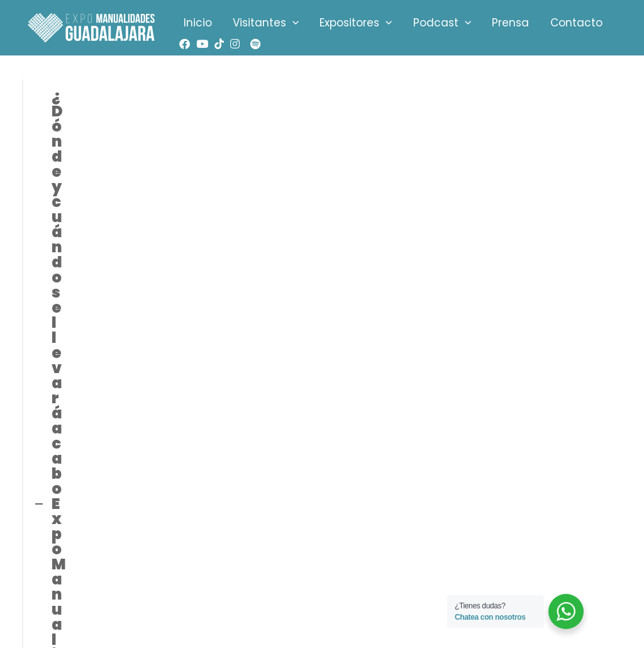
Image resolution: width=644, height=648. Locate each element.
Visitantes (257, 23)
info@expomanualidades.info (97, 543)
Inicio (195, 23)
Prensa (485, 23)
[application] (284, 23)
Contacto (544, 23)
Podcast (421, 23)
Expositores (341, 23)
